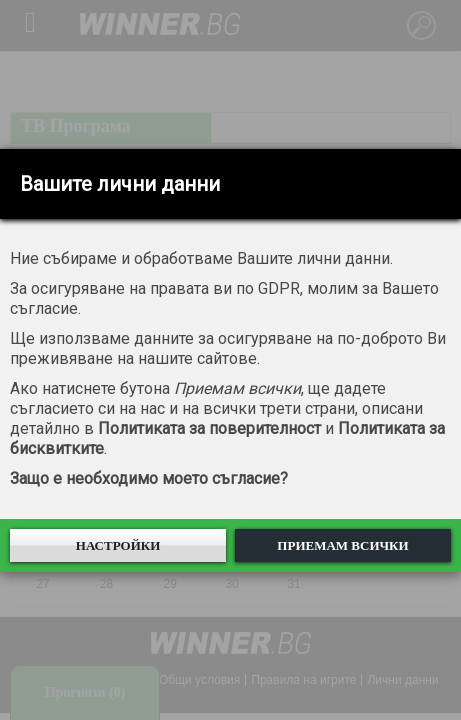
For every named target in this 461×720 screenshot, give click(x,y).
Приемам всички (342, 545)
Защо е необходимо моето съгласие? (149, 478)
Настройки (118, 545)
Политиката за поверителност (209, 428)
